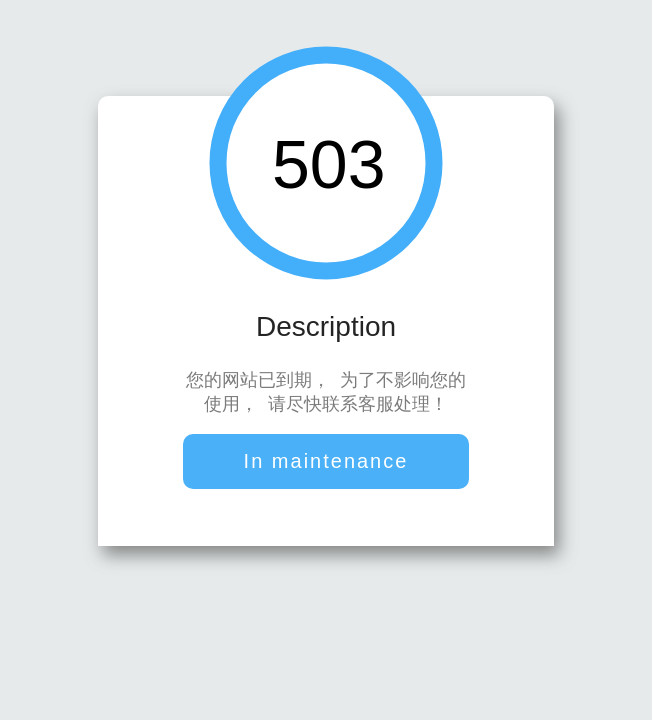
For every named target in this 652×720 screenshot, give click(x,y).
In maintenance (326, 463)
